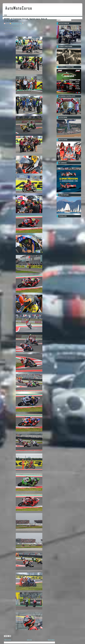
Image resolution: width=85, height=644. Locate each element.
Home (5, 15)
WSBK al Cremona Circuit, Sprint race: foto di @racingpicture (25, 20)
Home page (29, 640)
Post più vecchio (51, 640)
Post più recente (8, 640)
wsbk (21, 24)
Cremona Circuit (15, 24)
